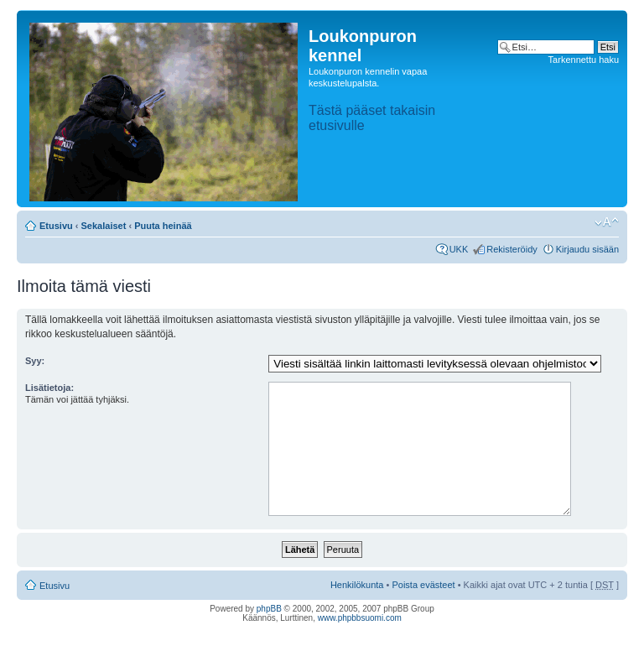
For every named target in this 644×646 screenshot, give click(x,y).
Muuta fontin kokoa (607, 222)
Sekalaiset (104, 226)
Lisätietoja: (49, 388)
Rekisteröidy (512, 249)
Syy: (35, 361)
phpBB (269, 609)
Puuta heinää (163, 226)
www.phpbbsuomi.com (360, 618)
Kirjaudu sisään (587, 249)
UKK (459, 249)
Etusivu (56, 226)
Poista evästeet (423, 585)
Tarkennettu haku (584, 60)
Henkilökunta (357, 585)
